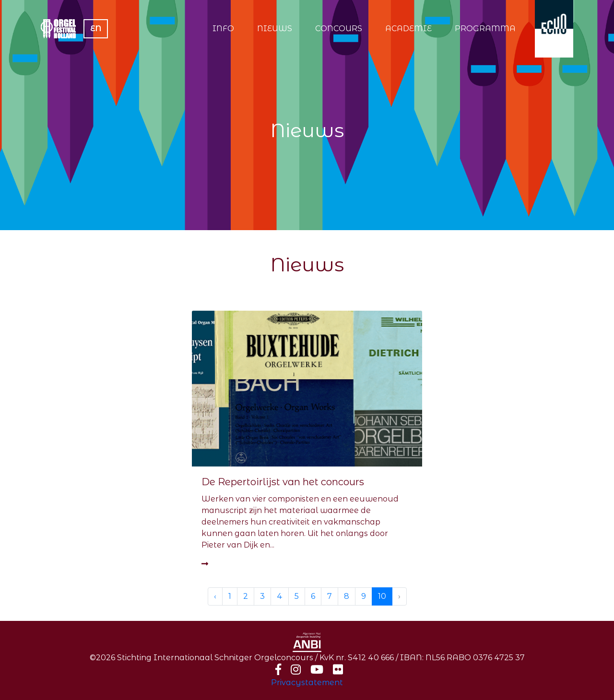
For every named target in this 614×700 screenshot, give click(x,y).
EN (96, 29)
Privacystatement (307, 682)
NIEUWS (275, 29)
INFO (223, 29)
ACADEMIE (408, 29)
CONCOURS (339, 29)
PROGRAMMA (485, 29)
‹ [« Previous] (215, 596)
